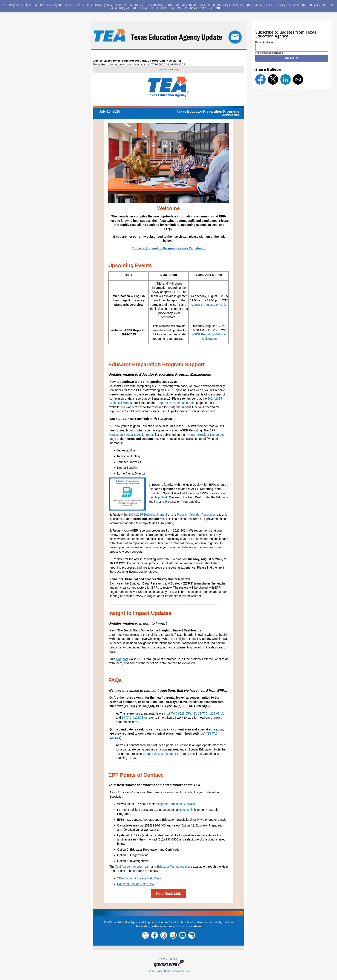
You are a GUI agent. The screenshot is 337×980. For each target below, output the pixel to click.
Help (187, 971)
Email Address (264, 42)
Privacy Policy (155, 971)
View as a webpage (169, 70)
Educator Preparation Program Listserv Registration (169, 248)
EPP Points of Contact (136, 775)
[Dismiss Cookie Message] (332, 4)
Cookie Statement (207, 8)
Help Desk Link (169, 894)
